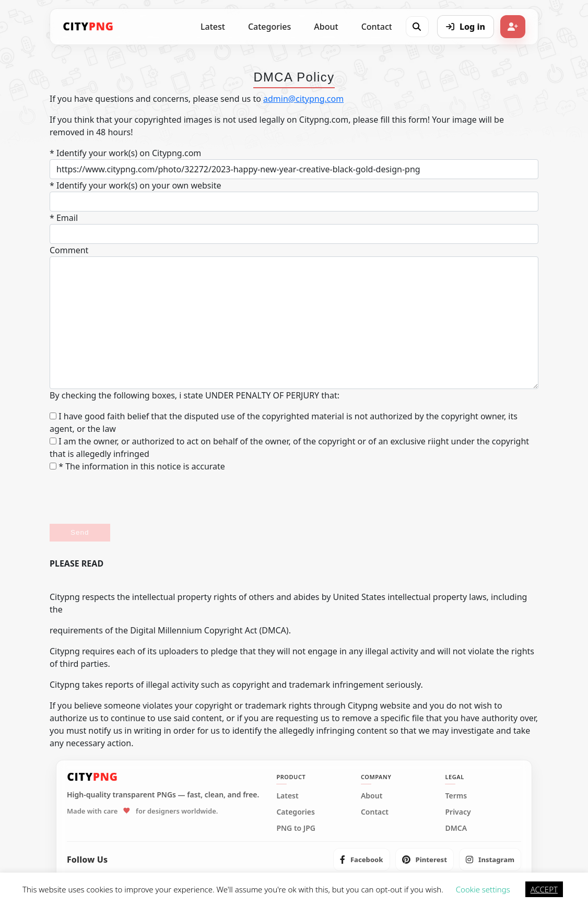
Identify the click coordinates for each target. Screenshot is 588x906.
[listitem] (362, 860)
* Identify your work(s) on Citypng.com (125, 153)
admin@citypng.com (303, 99)
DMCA (456, 828)
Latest (213, 27)
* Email (64, 218)
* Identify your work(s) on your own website (135, 185)
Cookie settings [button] (483, 889)
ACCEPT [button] (544, 889)
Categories (269, 27)
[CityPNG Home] (88, 27)
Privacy (458, 812)
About (326, 27)
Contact (377, 27)
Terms (456, 796)
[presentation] (129, 498)
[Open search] (417, 27)
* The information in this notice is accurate (137, 466)
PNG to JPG (296, 828)
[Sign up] (513, 27)
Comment (69, 250)
